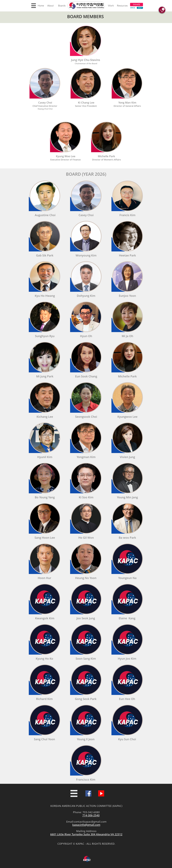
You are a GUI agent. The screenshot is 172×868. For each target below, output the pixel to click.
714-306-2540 (91, 815)
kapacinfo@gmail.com (86, 825)
